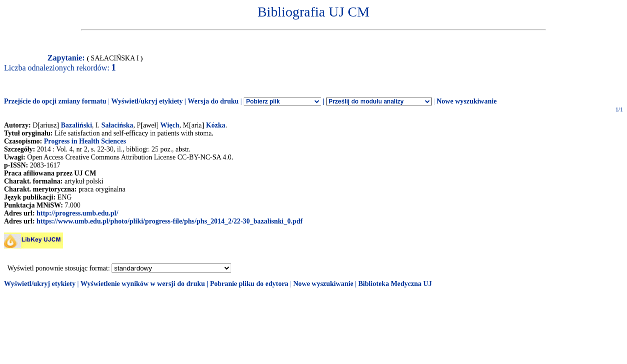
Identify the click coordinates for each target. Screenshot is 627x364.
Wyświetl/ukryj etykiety (147, 101)
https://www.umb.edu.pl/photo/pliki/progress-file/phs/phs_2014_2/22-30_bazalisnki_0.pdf (170, 221)
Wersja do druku (213, 101)
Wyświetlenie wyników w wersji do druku (143, 284)
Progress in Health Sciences (85, 141)
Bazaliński (77, 125)
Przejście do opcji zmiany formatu (55, 101)
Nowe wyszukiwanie (466, 101)
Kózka (215, 125)
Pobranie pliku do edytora (249, 284)
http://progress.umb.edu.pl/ (77, 213)
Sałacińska (117, 125)
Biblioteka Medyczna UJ (395, 284)
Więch (170, 125)
